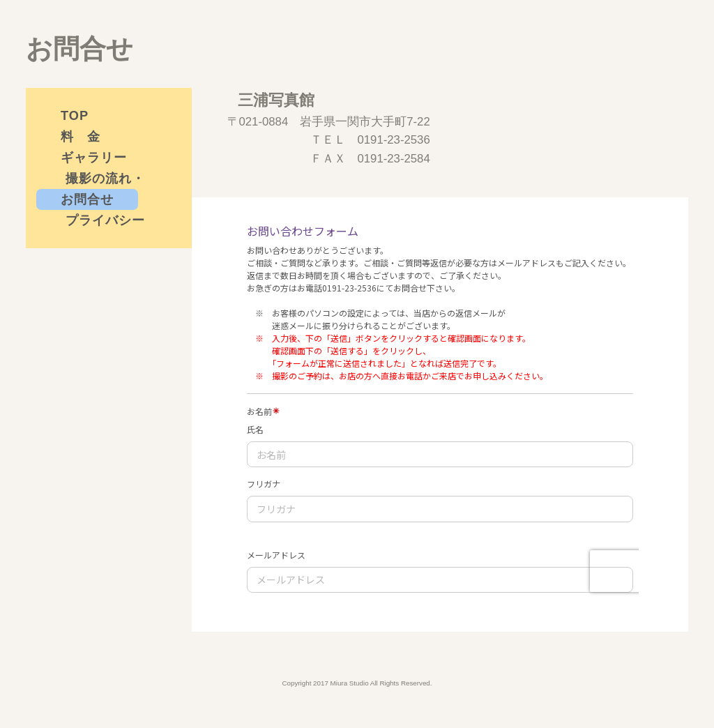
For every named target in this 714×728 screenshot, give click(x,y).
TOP (75, 116)
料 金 (81, 137)
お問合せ (87, 199)
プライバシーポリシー (105, 222)
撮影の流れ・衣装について (105, 180)
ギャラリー (94, 158)
